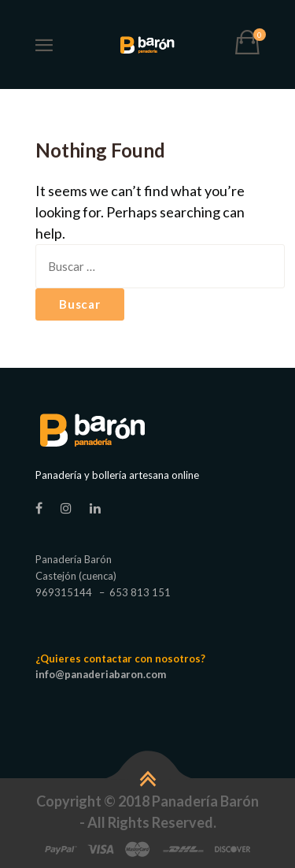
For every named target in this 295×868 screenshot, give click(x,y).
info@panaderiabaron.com (101, 674)
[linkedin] (95, 508)
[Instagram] (66, 508)
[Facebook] (39, 508)
